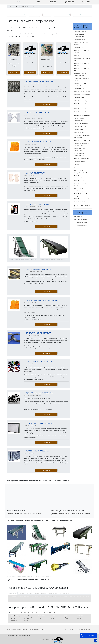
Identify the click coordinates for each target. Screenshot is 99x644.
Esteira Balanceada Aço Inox (82, 101)
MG (13, 612)
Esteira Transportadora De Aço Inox (82, 64)
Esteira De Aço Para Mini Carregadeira (81, 195)
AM (54, 612)
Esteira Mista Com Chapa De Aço (82, 60)
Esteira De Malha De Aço (81, 202)
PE (36, 612)
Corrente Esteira (79, 168)
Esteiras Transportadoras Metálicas (81, 43)
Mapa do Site (86, 630)
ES (17, 612)
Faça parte (86, 2)
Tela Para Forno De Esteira (82, 123)
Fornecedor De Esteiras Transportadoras (81, 74)
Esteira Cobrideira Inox (81, 129)
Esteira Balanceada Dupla (81, 112)
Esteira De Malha (79, 132)
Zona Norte (22, 593)
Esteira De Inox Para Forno (82, 159)
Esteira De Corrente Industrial (62, 15)
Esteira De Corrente (80, 162)
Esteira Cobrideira (79, 98)
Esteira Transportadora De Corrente (82, 51)
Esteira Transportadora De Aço (82, 69)
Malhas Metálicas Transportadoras (79, 155)
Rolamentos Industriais (81, 223)
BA (40, 612)
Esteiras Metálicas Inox (81, 31)
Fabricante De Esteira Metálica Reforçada (80, 190)
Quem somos (69, 2)
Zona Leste (44, 593)
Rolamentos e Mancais (81, 226)
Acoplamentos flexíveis (81, 220)
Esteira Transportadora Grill (82, 141)
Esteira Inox (77, 165)
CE (44, 612)
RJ (10, 612)
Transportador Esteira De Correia (81, 79)
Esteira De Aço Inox (34, 15)
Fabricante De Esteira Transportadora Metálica (81, 172)
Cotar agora (14, 72)
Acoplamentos (78, 216)
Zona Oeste (29, 593)
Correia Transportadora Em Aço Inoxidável (82, 136)
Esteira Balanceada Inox (81, 109)
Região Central (13, 593)
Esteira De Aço (47, 15)
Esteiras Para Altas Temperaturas (79, 150)
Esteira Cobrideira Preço (81, 126)
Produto (53, 2)
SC (29, 612)
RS (33, 612)
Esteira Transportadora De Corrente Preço (82, 145)
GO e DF (49, 612)
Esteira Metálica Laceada (81, 181)
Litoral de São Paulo (64, 593)
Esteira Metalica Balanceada (82, 115)
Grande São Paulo (53, 593)
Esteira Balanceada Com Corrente (81, 105)
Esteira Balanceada (79, 39)
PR (25, 612)
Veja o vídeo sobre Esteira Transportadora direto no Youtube (25, 513)
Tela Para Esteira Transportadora (79, 119)
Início (67, 630)
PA (58, 612)
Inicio (39, 2)
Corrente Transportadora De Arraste (82, 206)
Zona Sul (37, 593)
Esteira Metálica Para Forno (82, 95)
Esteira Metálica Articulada (82, 199)
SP (21, 612)
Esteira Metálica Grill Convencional (80, 177)
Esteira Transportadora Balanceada (16, 15)
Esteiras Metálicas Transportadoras (83, 15)
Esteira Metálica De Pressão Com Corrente (82, 185)
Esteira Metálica (79, 47)
